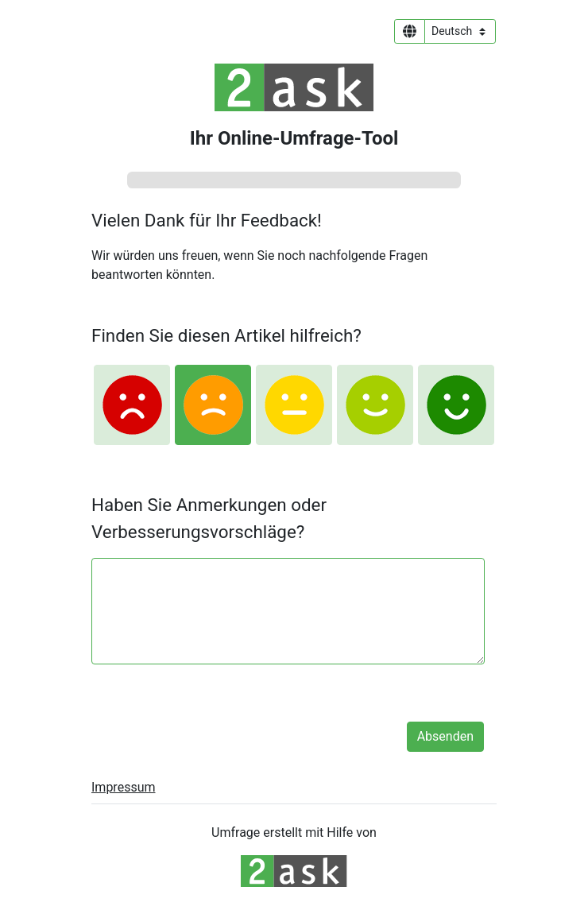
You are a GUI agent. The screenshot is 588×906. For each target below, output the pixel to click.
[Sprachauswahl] (460, 31)
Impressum (124, 787)
